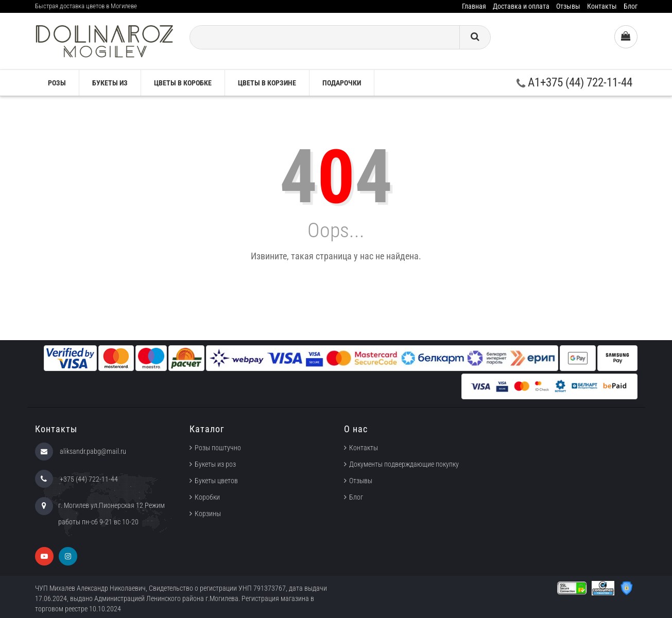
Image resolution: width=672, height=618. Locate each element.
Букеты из (110, 83)
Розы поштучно (218, 448)
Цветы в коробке (183, 83)
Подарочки (342, 83)
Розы (57, 83)
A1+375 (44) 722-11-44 (574, 83)
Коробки (207, 497)
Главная (474, 6)
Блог (631, 6)
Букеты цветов (216, 481)
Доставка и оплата (521, 6)
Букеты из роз (215, 464)
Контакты (602, 6)
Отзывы (568, 6)
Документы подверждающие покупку (404, 464)
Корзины (208, 514)
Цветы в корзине (267, 83)
